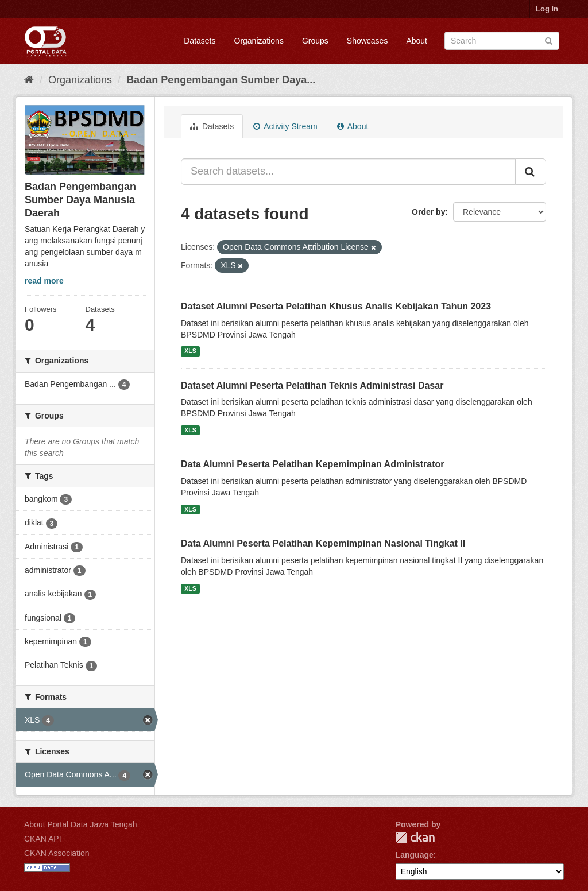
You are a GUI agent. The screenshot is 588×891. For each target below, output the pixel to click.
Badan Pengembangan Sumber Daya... (221, 80)
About (417, 41)
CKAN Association (57, 853)
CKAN (415, 837)
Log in (547, 9)
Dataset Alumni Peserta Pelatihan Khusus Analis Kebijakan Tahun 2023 (336, 306)
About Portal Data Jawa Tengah (81, 824)
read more (44, 281)
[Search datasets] (502, 41)
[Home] (29, 80)
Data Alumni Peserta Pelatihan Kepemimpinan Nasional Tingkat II (323, 543)
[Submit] (549, 40)
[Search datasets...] (348, 172)
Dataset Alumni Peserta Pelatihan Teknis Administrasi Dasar (312, 386)
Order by (428, 212)
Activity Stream (285, 126)
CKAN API (43, 839)
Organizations (259, 41)
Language (415, 855)
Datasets (200, 41)
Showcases (367, 41)
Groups (315, 41)
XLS (190, 351)
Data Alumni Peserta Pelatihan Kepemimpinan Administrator (312, 464)
